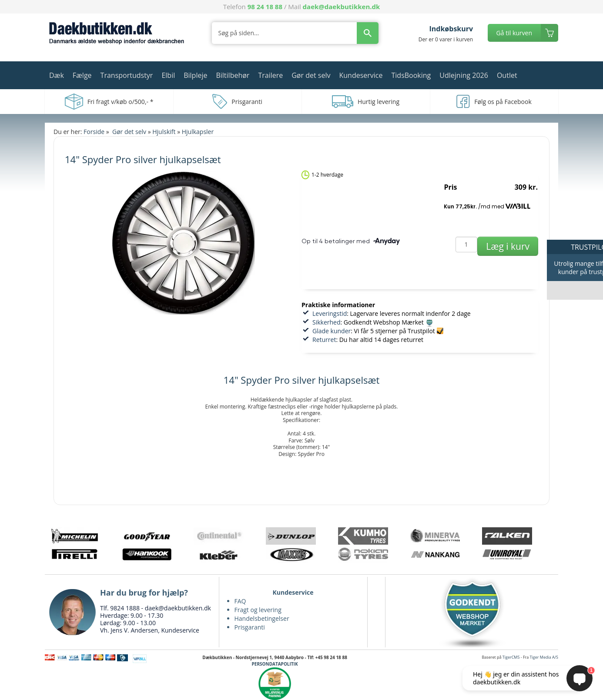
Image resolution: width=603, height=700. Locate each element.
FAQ (240, 601)
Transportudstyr (127, 75)
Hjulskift (164, 132)
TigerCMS (511, 657)
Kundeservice (361, 75)
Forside (94, 132)
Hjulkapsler (198, 132)
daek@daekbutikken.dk (342, 7)
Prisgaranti (250, 627)
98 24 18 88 (265, 7)
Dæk (57, 75)
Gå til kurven (514, 33)
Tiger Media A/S (544, 657)
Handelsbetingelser (262, 618)
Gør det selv (311, 75)
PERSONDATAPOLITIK (275, 664)
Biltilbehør (233, 75)
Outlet (507, 75)
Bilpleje (195, 75)
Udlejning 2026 (464, 75)
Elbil (168, 75)
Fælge (82, 75)
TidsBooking (411, 75)
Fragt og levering (258, 610)
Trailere (270, 75)
